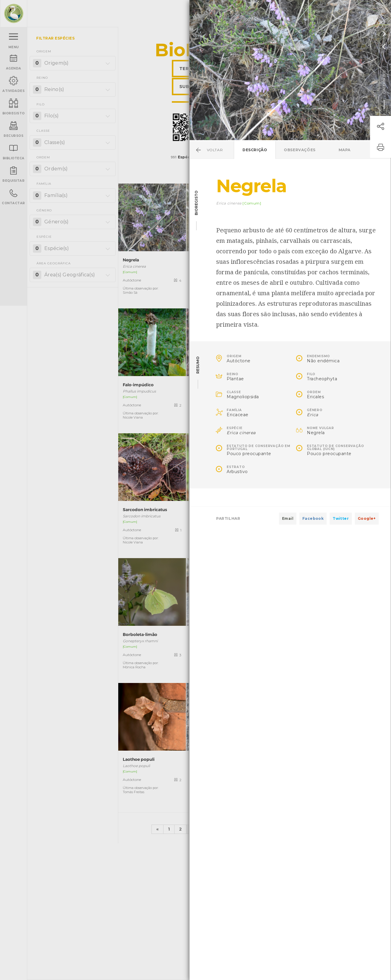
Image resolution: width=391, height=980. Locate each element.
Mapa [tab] (345, 150)
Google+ (367, 518)
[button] (381, 126)
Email (288, 518)
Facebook (313, 518)
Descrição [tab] (255, 150)
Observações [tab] (300, 150)
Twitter (341, 518)
